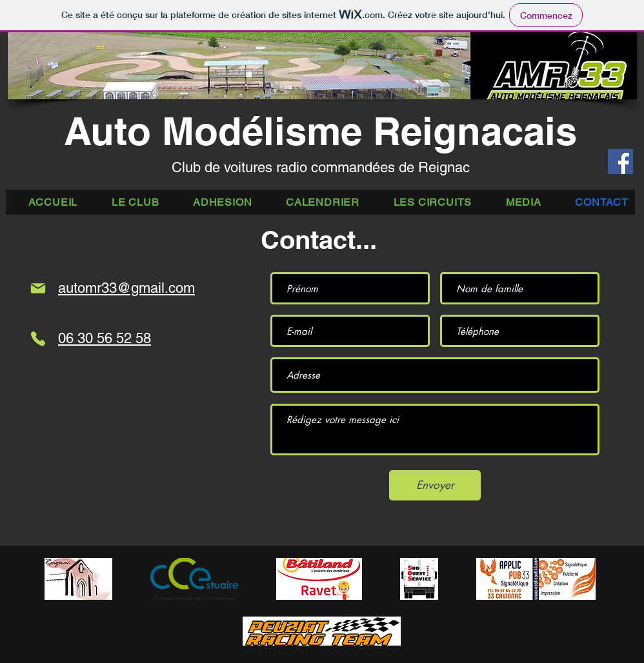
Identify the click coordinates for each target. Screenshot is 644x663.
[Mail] (38, 288)
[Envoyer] (435, 485)
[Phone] (38, 339)
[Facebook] (620, 162)
